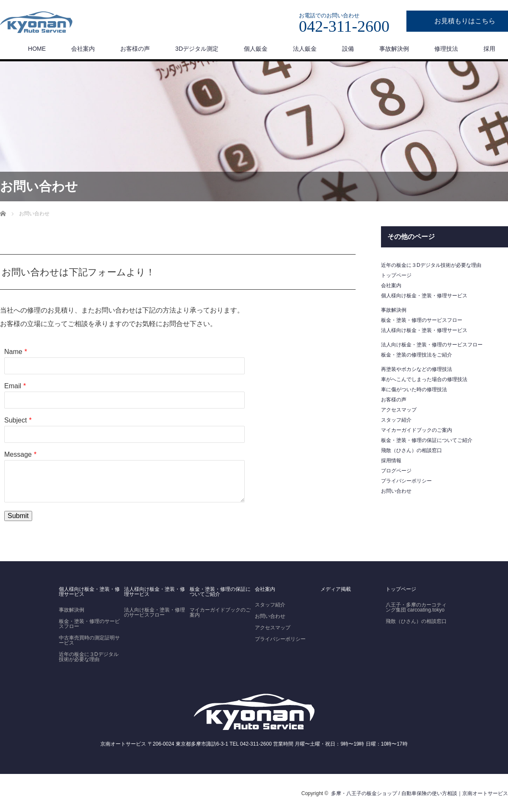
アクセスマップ (399, 410)
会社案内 (83, 49)
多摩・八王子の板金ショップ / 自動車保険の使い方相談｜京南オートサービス (420, 793)
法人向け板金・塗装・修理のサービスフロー (432, 345)
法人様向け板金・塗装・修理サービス (424, 330)
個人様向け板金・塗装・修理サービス (424, 296)
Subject (15, 420)
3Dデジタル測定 (197, 49)
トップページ (396, 275)
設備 (348, 49)
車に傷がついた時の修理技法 (414, 390)
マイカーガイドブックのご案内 (417, 430)
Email (13, 386)
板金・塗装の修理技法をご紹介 (417, 355)
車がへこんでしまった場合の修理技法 (424, 379)
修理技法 (446, 49)
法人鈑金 (305, 49)
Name (13, 352)
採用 (489, 49)
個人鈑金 (256, 49)
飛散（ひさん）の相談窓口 (411, 450)
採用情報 (391, 461)
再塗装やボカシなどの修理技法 (417, 369)
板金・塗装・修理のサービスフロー (422, 320)
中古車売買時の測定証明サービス (89, 640)
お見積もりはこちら (465, 21)
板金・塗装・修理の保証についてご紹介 (427, 440)
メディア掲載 (336, 589)
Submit (18, 516)
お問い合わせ (396, 491)
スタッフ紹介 (396, 420)
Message (18, 454)
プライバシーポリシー (406, 481)
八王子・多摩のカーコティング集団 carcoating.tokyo (416, 607)
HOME (37, 49)
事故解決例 (394, 49)
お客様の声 (135, 49)
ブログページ (396, 471)
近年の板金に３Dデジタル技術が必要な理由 (431, 265)
